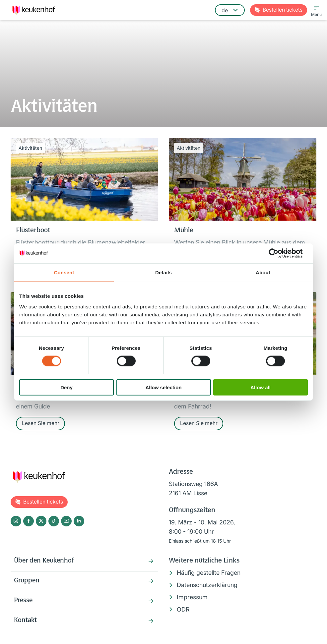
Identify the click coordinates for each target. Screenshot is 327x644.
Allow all (261, 387)
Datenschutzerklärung (207, 586)
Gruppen (27, 583)
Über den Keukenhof (45, 563)
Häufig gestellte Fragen (209, 574)
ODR (183, 610)
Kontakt (26, 623)
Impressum (192, 598)
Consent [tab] (64, 272)
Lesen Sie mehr (41, 424)
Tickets (283, 10)
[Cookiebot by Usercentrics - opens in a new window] (279, 253)
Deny (66, 387)
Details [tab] (163, 272)
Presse (24, 603)
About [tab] (263, 272)
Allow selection (163, 387)
